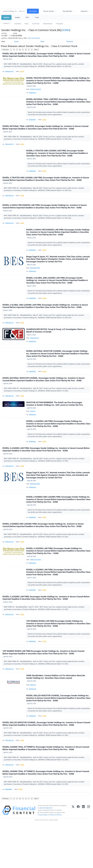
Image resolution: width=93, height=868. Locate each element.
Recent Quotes (49, 11)
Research (70, 41)
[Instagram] (89, 854)
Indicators (84, 11)
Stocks (17, 17)
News (27, 24)
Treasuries (59, 24)
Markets (6, 17)
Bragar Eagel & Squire (36, 280)
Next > (36, 50)
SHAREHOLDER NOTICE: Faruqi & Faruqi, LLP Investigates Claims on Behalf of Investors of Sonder (56, 346)
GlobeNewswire (33, 95)
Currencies (36, 24)
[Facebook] (78, 854)
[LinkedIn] (83, 854)
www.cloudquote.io (46, 852)
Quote (16, 41)
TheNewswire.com (10, 72)
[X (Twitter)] (73, 854)
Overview (18, 24)
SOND (66, 30)
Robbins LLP (34, 722)
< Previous (5, 50)
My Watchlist (67, 11)
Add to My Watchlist (34, 38)
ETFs (27, 17)
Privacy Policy (42, 859)
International (48, 24)
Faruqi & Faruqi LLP (35, 354)
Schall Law (33, 432)
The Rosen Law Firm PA (36, 91)
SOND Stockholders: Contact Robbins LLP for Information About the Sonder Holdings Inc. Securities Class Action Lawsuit (56, 714)
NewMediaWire (33, 123)
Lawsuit (23, 72)
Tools (37, 17)
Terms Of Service (56, 859)
